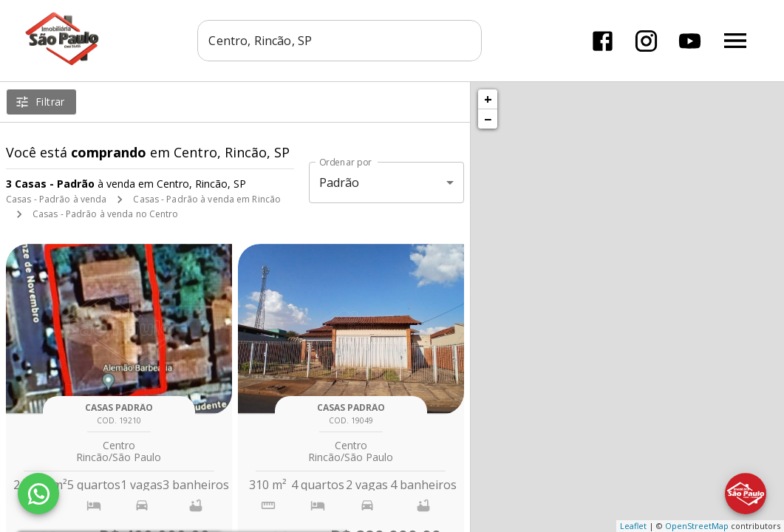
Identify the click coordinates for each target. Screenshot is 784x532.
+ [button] (488, 99)
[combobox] (340, 41)
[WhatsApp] (38, 494)
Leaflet (633, 526)
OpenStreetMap (697, 526)
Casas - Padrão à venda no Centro (106, 214)
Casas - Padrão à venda (56, 199)
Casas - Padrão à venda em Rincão (207, 199)
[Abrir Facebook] (603, 41)
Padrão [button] (340, 183)
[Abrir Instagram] (646, 41)
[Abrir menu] (735, 41)
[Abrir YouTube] (690, 41)
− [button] (488, 119)
